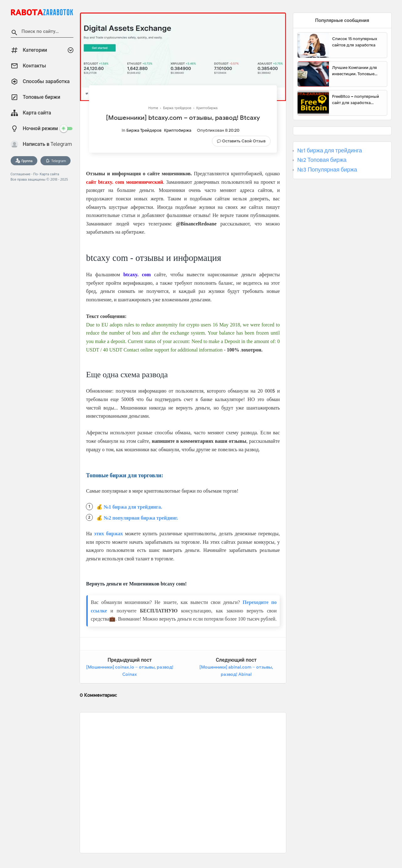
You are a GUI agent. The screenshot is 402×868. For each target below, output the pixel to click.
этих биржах (108, 534)
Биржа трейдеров (144, 130)
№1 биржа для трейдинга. (133, 507)
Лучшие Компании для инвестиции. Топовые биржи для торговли (354, 71)
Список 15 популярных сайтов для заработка (355, 42)
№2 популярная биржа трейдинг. (141, 518)
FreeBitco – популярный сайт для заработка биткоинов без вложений (357, 100)
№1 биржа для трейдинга (330, 151)
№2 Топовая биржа (322, 160)
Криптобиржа (178, 130)
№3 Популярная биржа (327, 170)
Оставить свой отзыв (244, 141)
